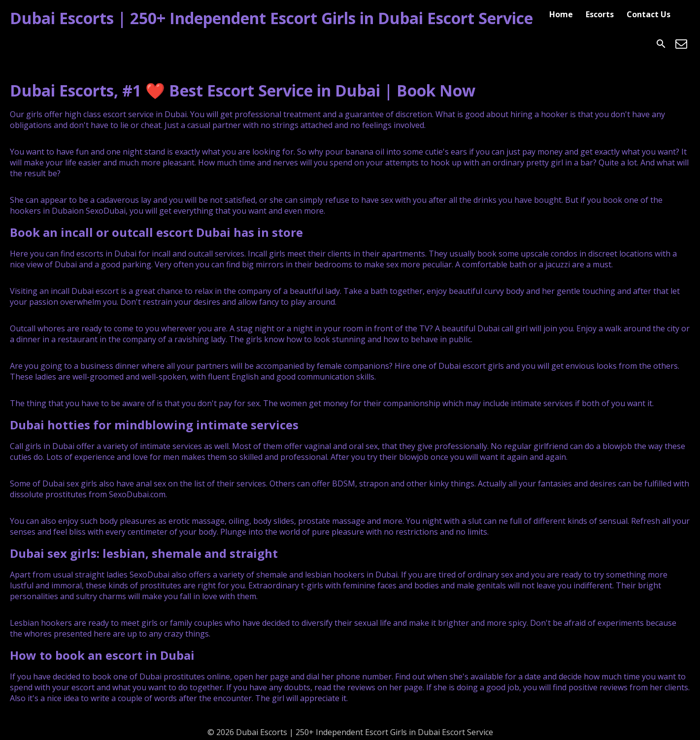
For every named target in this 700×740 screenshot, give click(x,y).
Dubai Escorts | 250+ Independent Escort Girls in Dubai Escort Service (271, 18)
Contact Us (649, 14)
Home (561, 14)
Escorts (600, 14)
